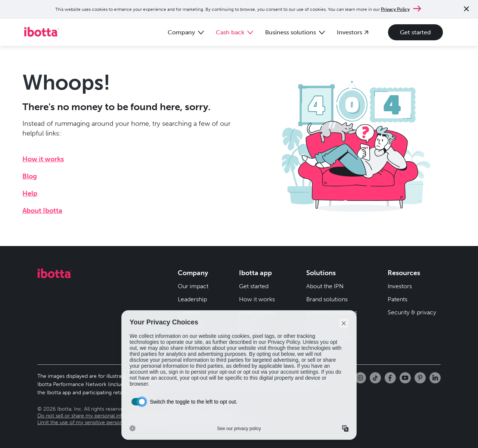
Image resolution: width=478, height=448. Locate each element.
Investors (400, 286)
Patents (398, 299)
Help (30, 193)
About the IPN (325, 286)
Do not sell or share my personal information (91, 416)
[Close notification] (466, 10)
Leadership (192, 299)
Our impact (193, 286)
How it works (43, 159)
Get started (415, 32)
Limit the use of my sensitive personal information (97, 422)
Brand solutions (327, 299)
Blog (30, 176)
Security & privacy (412, 312)
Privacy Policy (395, 9)
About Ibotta (42, 211)
